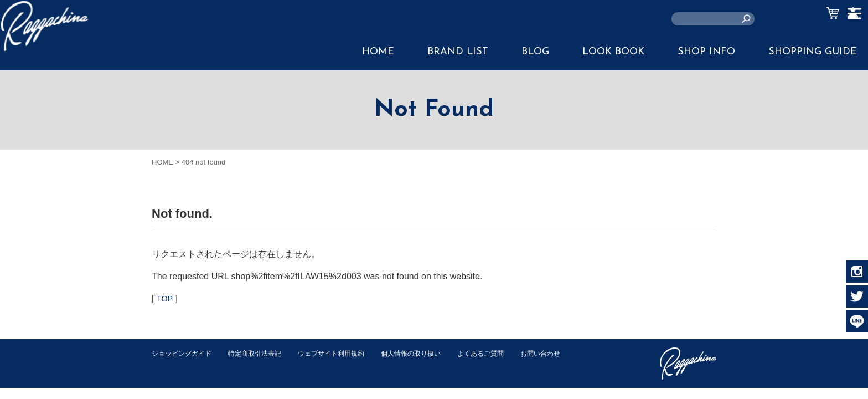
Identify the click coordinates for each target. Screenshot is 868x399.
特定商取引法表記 (262, 353)
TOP (166, 298)
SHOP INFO (706, 52)
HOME (378, 52)
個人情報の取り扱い (428, 353)
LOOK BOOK (613, 52)
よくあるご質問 (502, 353)
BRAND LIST (458, 52)
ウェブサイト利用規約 (343, 353)
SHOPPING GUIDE (813, 52)
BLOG (535, 52)
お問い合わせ (173, 365)
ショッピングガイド (184, 353)
